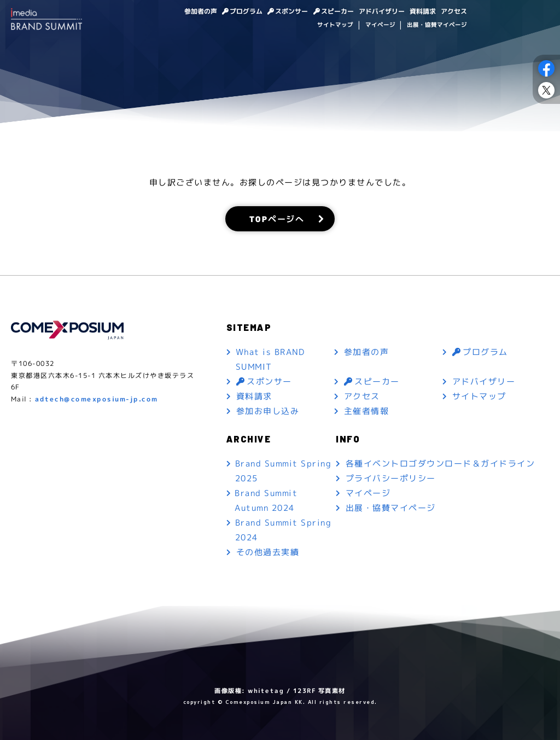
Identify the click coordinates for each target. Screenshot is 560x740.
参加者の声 (181, 11)
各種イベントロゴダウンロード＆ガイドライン (441, 464)
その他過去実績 (268, 552)
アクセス (453, 11)
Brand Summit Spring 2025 (283, 471)
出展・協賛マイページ (437, 26)
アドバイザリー (375, 11)
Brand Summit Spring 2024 (283, 530)
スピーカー (328, 11)
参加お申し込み (268, 411)
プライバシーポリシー (391, 478)
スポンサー (279, 11)
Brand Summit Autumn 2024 (266, 500)
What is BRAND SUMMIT (270, 359)
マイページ (380, 26)
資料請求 (419, 11)
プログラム (230, 11)
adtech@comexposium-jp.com (97, 399)
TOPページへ (277, 218)
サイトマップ (335, 26)
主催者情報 (367, 411)
